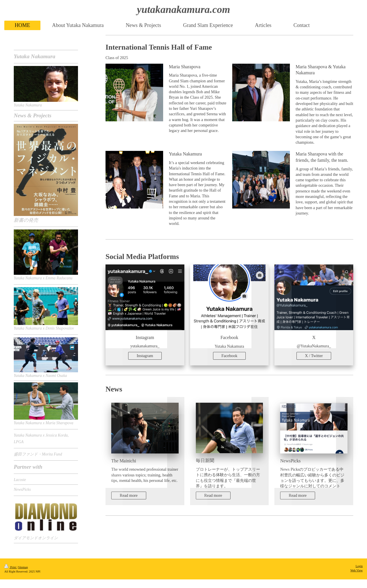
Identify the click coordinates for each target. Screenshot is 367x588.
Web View (357, 570)
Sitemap (23, 567)
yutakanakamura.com (183, 9)
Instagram (145, 356)
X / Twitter (314, 356)
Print (10, 567)
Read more (129, 495)
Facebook (229, 356)
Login (359, 566)
